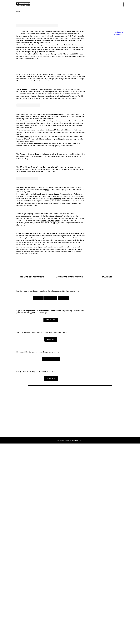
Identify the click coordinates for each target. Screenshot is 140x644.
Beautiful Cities (107, 594)
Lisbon (33, 625)
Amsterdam (33, 594)
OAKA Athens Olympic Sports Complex (35, 299)
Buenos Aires (33, 607)
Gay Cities (107, 616)
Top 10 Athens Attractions (33, 477)
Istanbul (33, 621)
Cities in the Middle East (107, 605)
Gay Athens (107, 477)
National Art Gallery (53, 262)
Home (69, 4)
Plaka (73, 380)
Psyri (47, 367)
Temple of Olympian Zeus (29, 286)
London (33, 628)
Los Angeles (33, 630)
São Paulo (70, 610)
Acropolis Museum (58, 246)
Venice (70, 616)
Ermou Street (69, 364)
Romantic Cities (107, 612)
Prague (70, 601)
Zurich (70, 623)
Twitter (108, 625)
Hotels (70, 629)
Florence (33, 619)
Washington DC (70, 621)
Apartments (70, 632)
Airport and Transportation (70, 477)
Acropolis (23, 176)
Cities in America (107, 601)
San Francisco (70, 607)
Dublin (33, 616)
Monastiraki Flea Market (51, 397)
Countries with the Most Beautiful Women (107, 614)
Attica (63, 400)
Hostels (70, 634)
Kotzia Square (55, 376)
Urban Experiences (93, 4)
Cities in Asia (107, 610)
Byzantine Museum (40, 276)
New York (70, 596)
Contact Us (107, 631)
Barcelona (33, 598)
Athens (33, 596)
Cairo (33, 610)
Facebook (108, 620)
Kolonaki (44, 391)
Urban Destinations (79, 4)
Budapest (33, 605)
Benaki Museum (26, 269)
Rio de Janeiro (70, 603)
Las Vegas (33, 623)
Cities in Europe (107, 603)
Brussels (33, 603)
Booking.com (118, 94)
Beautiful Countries (107, 596)
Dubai (33, 614)
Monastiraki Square (35, 378)
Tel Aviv (70, 614)
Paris (70, 598)
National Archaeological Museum (50, 253)
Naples (70, 594)
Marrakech (33, 634)
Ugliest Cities (107, 598)
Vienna (70, 619)
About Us (107, 629)
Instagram (108, 623)
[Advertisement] (51, 146)
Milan (70, 592)
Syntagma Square (52, 371)
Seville (70, 612)
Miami (33, 637)
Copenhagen (33, 612)
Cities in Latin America (107, 607)
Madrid (33, 632)
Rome (70, 605)
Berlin (33, 601)
